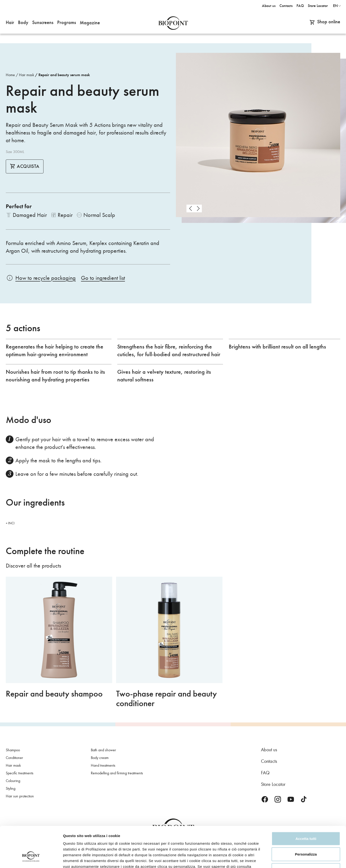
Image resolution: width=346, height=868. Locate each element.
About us (269, 750)
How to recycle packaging (46, 278)
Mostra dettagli (300, 859)
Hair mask (27, 75)
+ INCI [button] (10, 523)
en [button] (335, 6)
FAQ (265, 773)
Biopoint (173, 23)
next (198, 208)
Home (10, 75)
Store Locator (273, 784)
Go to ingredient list (103, 278)
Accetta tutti (306, 805)
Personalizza (306, 821)
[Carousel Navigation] (194, 208)
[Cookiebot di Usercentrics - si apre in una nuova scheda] (31, 859)
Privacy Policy (80, 839)
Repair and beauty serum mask (64, 75)
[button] (10, 23)
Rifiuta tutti (306, 836)
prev (190, 208)
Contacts (269, 761)
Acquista (25, 166)
